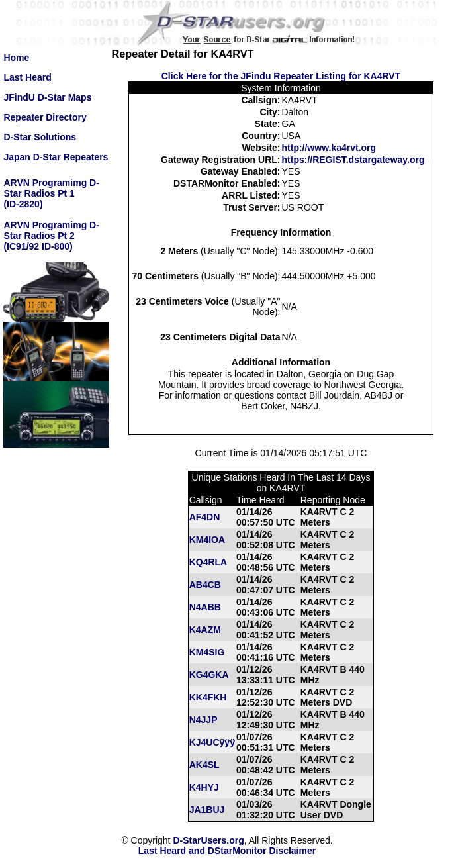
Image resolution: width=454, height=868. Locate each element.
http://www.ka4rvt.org (329, 148)
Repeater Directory (45, 117)
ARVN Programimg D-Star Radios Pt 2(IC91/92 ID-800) (51, 236)
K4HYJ (204, 787)
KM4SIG (207, 652)
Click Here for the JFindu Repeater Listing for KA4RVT (281, 76)
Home (16, 58)
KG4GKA (209, 675)
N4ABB (205, 607)
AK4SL (204, 765)
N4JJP (204, 720)
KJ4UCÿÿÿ (212, 742)
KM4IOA (207, 540)
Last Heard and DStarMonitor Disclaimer (227, 851)
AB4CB (205, 585)
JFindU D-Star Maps (47, 97)
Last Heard (27, 77)
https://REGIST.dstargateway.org (353, 160)
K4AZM (205, 630)
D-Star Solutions (40, 137)
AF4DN (205, 517)
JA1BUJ (207, 810)
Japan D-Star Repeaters (56, 157)
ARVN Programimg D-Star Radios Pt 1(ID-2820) (51, 193)
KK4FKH (208, 697)
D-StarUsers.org (208, 840)
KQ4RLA (208, 562)
